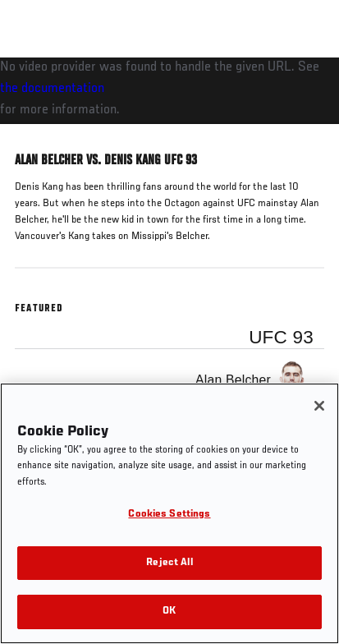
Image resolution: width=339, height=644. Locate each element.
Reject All (169, 563)
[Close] (319, 406)
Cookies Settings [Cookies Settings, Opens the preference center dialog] (169, 515)
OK (169, 612)
